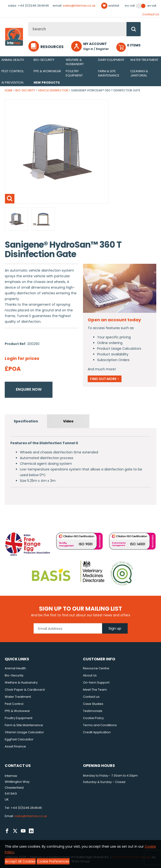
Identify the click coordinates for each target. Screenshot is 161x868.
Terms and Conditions (100, 725)
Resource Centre (96, 668)
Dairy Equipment (111, 60)
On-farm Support (96, 682)
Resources (52, 47)
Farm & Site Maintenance (109, 73)
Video (68, 421)
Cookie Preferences (53, 861)
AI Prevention (12, 83)
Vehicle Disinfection (53, 90)
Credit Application (97, 732)
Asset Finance (15, 746)
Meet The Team (95, 690)
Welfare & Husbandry (75, 62)
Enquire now (29, 389)
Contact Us (151, 14)
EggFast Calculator (19, 739)
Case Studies (93, 704)
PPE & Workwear (47, 71)
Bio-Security (44, 60)
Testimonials (93, 711)
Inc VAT (130, 6)
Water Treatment (144, 60)
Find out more (105, 379)
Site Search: (28, 22)
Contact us (91, 697)
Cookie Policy (93, 718)
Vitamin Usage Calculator (24, 732)
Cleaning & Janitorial (139, 73)
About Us (90, 675)
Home (9, 90)
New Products (47, 83)
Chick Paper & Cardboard (25, 690)
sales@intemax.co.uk (79, 6)
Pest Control (13, 71)
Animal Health (13, 60)
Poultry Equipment (74, 73)
